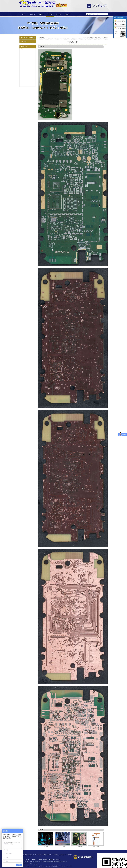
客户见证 (58, 859)
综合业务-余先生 (121, 21)
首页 (23, 14)
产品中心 (99, 37)
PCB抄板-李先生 (121, 25)
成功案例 (24, 41)
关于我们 (32, 14)
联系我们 (67, 14)
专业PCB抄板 (93, 37)
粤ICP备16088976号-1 (67, 866)
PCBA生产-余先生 (121, 28)
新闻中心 (41, 14)
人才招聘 (59, 14)
